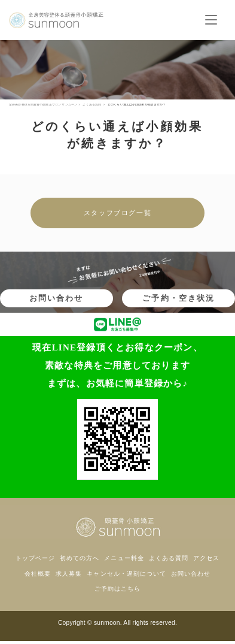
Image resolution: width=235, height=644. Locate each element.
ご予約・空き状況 (178, 298)
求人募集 (69, 574)
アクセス (206, 558)
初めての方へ (80, 558)
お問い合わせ (56, 298)
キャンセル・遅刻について (126, 574)
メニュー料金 (124, 558)
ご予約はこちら (117, 589)
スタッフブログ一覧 (117, 213)
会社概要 (38, 574)
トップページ (35, 558)
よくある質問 (169, 558)
